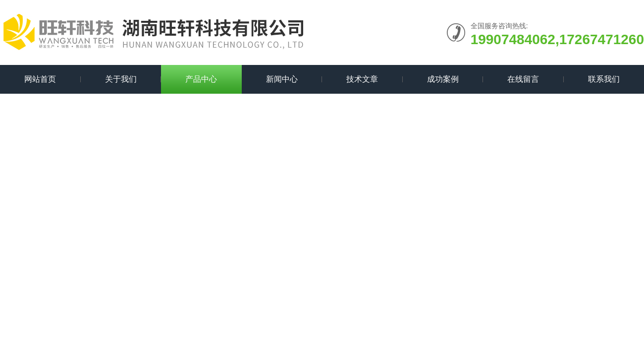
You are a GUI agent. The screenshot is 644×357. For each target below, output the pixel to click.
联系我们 (604, 79)
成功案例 (443, 79)
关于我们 (121, 79)
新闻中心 (282, 79)
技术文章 (362, 79)
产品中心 (201, 79)
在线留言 (523, 79)
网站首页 (40, 79)
